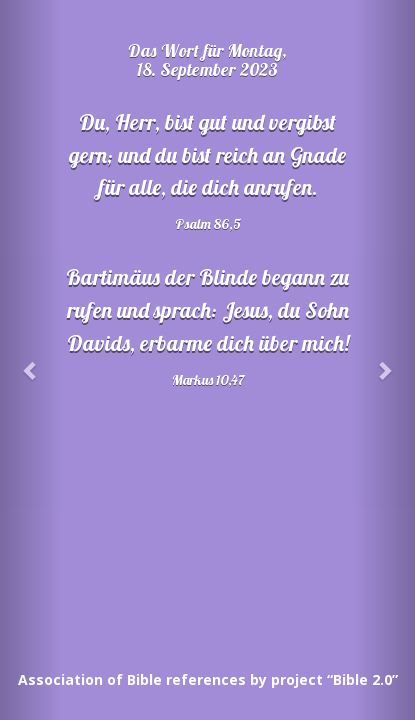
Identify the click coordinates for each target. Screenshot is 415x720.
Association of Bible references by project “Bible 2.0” (208, 679)
